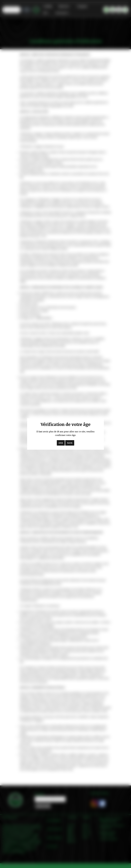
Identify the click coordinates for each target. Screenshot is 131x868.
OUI (61, 443)
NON (70, 443)
